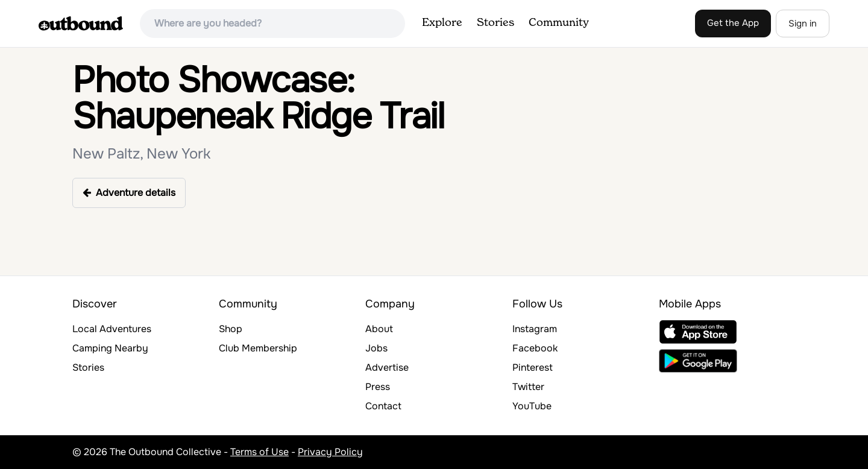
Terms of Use (259, 452)
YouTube (532, 406)
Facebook (535, 348)
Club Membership (258, 348)
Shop (231, 329)
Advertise (387, 367)
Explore (442, 23)
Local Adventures (112, 329)
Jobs (376, 348)
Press (378, 387)
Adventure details (129, 193)
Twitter (528, 387)
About (379, 329)
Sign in (803, 24)
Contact (383, 406)
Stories (495, 23)
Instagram (535, 329)
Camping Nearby (110, 348)
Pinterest (533, 367)
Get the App (733, 23)
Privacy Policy (330, 452)
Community (559, 23)
